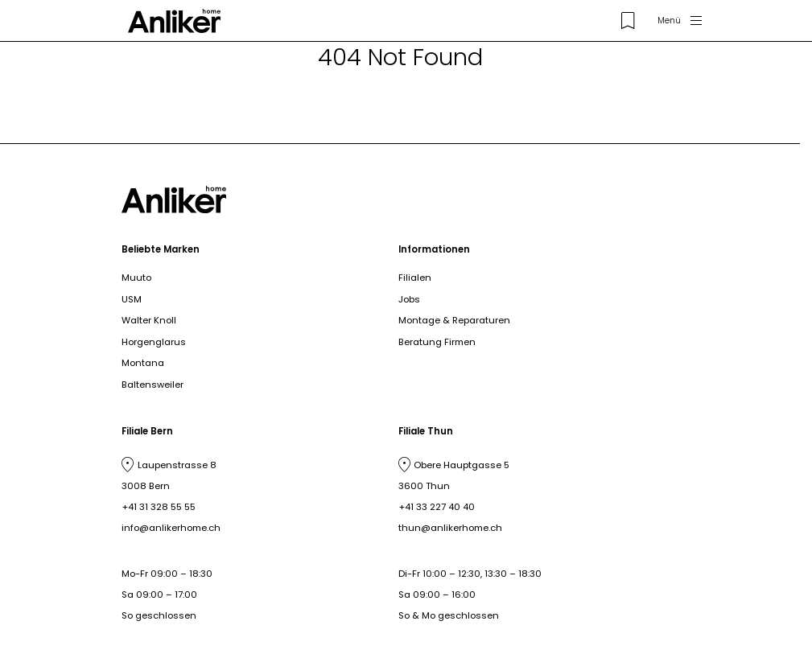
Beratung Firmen (437, 342)
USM (132, 299)
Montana (143, 363)
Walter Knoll (149, 320)
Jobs (409, 299)
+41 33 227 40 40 (437, 507)
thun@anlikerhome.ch (450, 528)
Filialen (415, 278)
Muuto (136, 278)
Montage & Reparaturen (454, 320)
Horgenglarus (154, 342)
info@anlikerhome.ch (171, 528)
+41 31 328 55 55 (159, 507)
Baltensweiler (153, 385)
